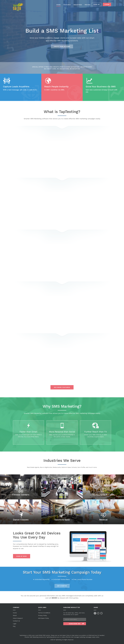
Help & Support (18, 618)
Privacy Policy (42, 615)
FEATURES (67, 5)
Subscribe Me (75, 624)
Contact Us (16, 621)
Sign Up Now (22, 556)
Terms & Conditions (44, 613)
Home (15, 613)
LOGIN (107, 4)
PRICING (87, 5)
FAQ (14, 626)
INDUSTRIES (78, 5)
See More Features (62, 387)
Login (15, 624)
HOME (58, 5)
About (15, 615)
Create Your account (62, 46)
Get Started (62, 586)
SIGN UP (97, 4)
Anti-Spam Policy (44, 618)
